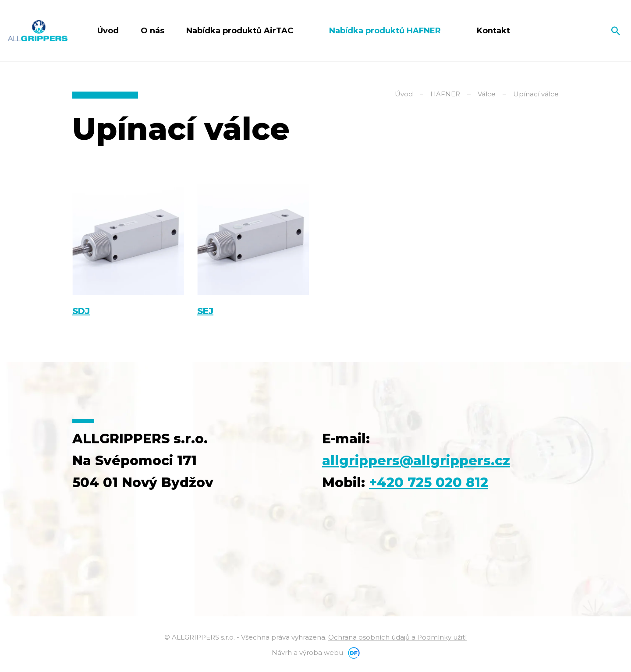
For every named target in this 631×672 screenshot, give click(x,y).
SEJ (205, 311)
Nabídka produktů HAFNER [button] (386, 31)
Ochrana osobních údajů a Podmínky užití (397, 637)
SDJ (81, 311)
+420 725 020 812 (429, 483)
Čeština (584, 31)
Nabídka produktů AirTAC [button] (241, 31)
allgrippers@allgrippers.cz (416, 461)
